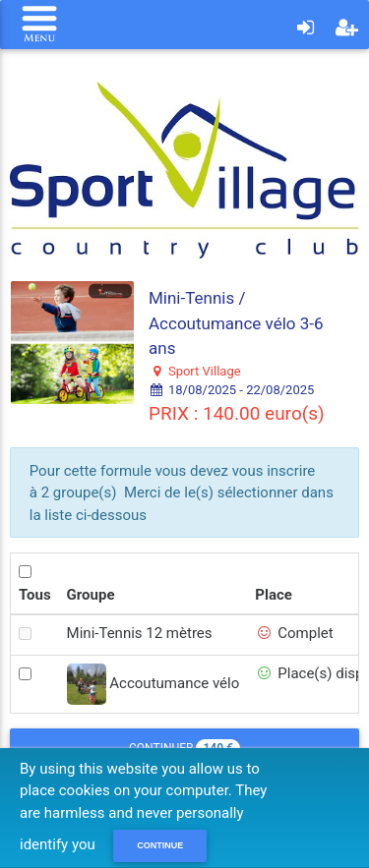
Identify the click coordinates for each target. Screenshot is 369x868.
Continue (160, 845)
